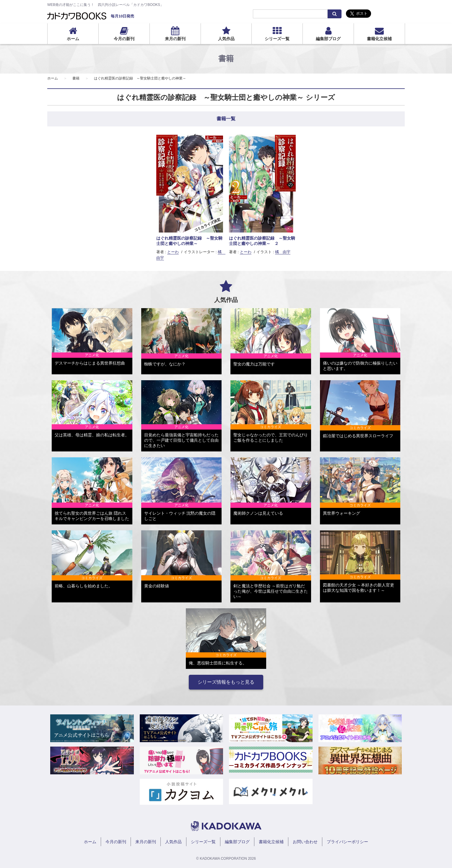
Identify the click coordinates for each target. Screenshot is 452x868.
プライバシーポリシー (347, 842)
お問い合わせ (305, 842)
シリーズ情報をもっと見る (226, 682)
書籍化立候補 (379, 39)
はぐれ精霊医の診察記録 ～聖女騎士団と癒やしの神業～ (140, 78)
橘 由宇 (283, 252)
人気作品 (226, 39)
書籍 (76, 78)
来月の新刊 (175, 39)
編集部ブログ (328, 39)
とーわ (173, 252)
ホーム (73, 39)
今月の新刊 (124, 39)
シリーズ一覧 (277, 39)
